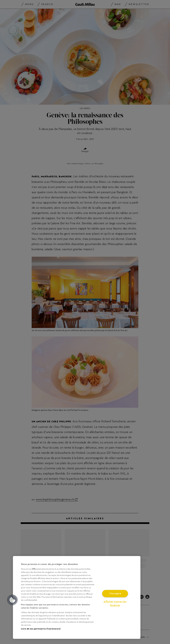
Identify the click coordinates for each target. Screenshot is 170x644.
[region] (77, 597)
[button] (12, 600)
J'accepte (115, 594)
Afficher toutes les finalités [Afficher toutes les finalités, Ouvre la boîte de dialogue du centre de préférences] (115, 604)
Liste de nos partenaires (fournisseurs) (41, 629)
